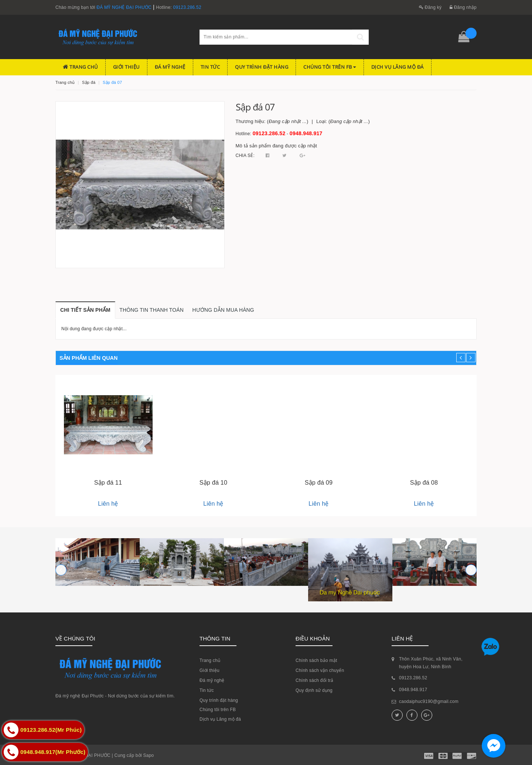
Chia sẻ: (245, 156)
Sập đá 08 (424, 482)
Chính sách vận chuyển (320, 670)
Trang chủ (80, 67)
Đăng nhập (463, 7)
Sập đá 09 (319, 482)
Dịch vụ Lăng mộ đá (398, 67)
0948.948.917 (306, 133)
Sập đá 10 (214, 482)
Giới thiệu (126, 67)
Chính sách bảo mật (316, 660)
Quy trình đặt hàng (262, 67)
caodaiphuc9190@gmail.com (429, 701)
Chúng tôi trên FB (330, 67)
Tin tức (210, 67)
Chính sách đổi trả (315, 680)
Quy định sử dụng (314, 690)
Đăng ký (430, 7)
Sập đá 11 (108, 482)
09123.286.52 (187, 7)
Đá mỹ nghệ (170, 67)
